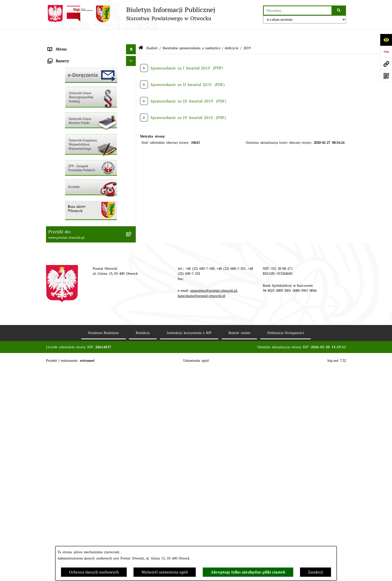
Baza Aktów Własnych (68, 262)
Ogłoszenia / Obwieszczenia (74, 136)
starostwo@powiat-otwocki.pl (214, 503)
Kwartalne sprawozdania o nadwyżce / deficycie (201, 34)
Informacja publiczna (67, 116)
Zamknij (315, 572)
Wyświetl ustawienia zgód (165, 572)
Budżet (54, 236)
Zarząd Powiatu (62, 56)
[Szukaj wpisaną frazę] (339, 10)
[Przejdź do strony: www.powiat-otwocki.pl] (386, 64)
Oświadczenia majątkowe (71, 226)
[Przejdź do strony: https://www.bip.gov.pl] (386, 52)
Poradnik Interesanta (67, 76)
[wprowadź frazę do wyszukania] (298, 10)
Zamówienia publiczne (69, 196)
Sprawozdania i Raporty (70, 156)
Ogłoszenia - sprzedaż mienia (75, 146)
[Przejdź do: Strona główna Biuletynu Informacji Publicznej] (141, 35)
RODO (54, 106)
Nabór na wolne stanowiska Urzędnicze (84, 176)
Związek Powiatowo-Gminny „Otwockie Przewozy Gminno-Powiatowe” (84, 249)
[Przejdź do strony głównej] (130, 14)
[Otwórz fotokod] (386, 76)
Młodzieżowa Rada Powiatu (73, 66)
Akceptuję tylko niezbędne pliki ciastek (248, 572)
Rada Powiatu (61, 46)
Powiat (54, 86)
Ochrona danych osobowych (94, 572)
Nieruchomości (61, 186)
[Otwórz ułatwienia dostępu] (386, 40)
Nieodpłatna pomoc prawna (73, 96)
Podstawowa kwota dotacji (72, 206)
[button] (132, 66)
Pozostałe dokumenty (68, 126)
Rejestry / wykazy (64, 166)
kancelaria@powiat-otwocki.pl (201, 508)
